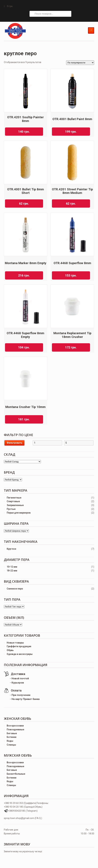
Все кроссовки (15, 726)
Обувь (10, 650)
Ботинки (12, 737)
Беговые (12, 733)
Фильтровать (14, 443)
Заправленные (15, 505)
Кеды (10, 741)
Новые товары (15, 643)
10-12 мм (12, 567)
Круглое (11, 549)
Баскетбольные (16, 774)
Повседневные (15, 729)
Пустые (11, 509)
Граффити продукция (19, 646)
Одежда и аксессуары (20, 654)
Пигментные (14, 498)
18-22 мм (12, 571)
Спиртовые (13, 501)
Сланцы (11, 745)
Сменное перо (15, 589)
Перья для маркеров (19, 513)
